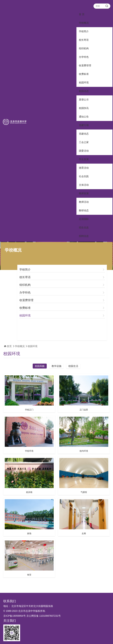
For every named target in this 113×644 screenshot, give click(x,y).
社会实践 (84, 176)
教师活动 (84, 202)
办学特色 (84, 57)
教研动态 (84, 210)
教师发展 (84, 193)
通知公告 (84, 117)
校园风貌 (40, 366)
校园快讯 (84, 108)
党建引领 (84, 125)
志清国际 (84, 219)
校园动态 (84, 91)
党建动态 (84, 134)
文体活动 (84, 185)
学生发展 (84, 159)
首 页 (82, 14)
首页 (9, 346)
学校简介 (84, 31)
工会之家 (84, 142)
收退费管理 (85, 65)
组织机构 (84, 48)
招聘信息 (84, 236)
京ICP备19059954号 (15, 616)
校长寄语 (84, 40)
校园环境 (84, 83)
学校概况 (84, 23)
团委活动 (84, 151)
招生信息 (84, 227)
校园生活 (73, 366)
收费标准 (84, 74)
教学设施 (56, 366)
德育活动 (84, 168)
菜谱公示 (84, 100)
